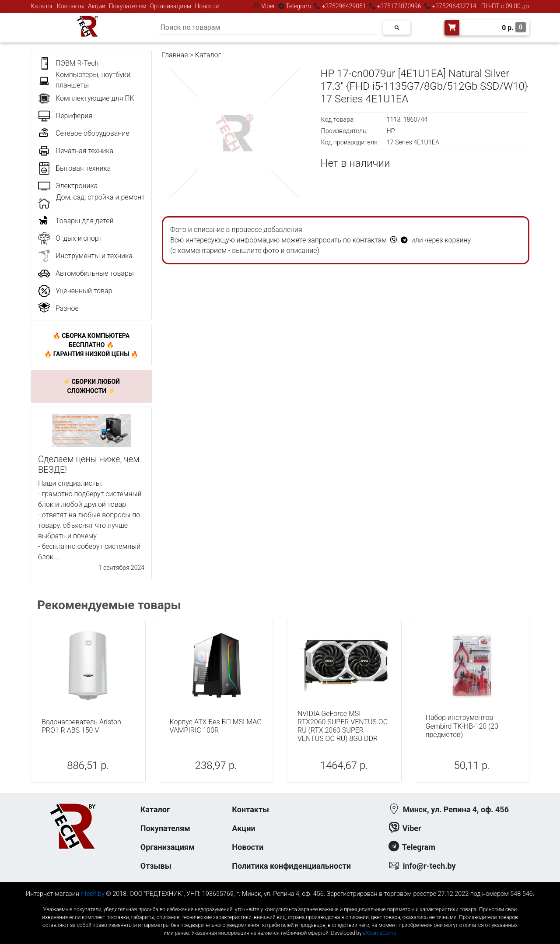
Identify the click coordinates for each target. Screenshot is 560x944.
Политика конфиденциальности (291, 866)
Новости (207, 6)
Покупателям (128, 6)
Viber (268, 6)
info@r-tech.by (429, 866)
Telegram (298, 6)
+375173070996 (398, 6)
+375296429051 (344, 6)
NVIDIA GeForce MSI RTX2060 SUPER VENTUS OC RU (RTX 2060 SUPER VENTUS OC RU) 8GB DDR (343, 726)
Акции (97, 6)
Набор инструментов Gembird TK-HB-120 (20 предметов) (462, 726)
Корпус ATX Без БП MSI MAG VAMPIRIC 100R (216, 726)
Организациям (171, 6)
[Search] (268, 28)
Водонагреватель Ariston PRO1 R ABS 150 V (81, 726)
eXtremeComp (380, 933)
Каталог (42, 6)
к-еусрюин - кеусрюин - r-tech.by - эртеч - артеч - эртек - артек (280, 902)
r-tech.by (93, 894)
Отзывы (156, 866)
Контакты (71, 6)
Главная (175, 55)
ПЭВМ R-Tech (77, 63)
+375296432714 (453, 6)
